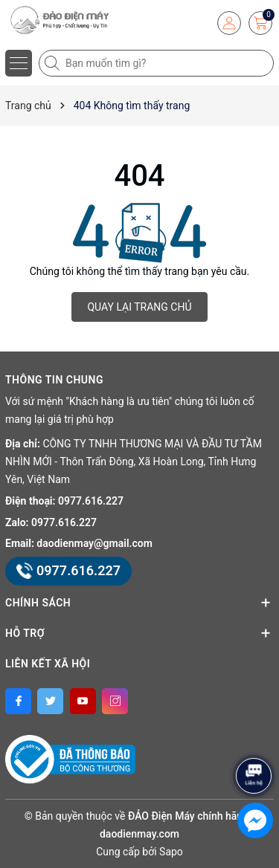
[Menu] (19, 63)
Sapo (171, 852)
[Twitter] (50, 701)
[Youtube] (83, 701)
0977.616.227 (91, 501)
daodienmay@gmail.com (94, 543)
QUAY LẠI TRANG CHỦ (139, 307)
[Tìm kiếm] (54, 63)
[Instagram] (115, 701)
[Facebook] (18, 701)
